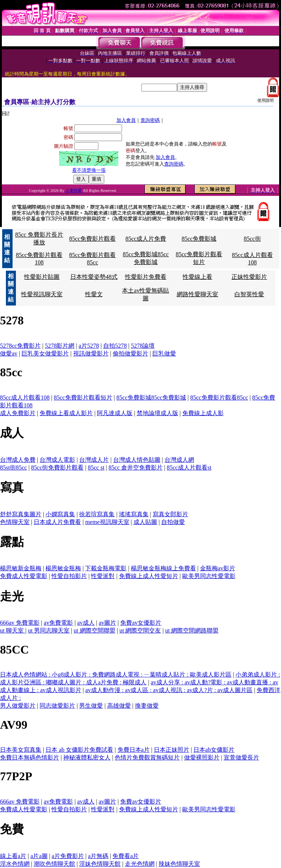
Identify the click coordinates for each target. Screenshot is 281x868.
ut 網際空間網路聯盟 (192, 630)
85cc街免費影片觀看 (57, 468)
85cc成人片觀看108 (25, 398)
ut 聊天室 (13, 630)
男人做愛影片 (18, 706)
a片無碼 (98, 856)
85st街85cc (13, 468)
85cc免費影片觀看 (92, 239)
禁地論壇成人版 (158, 413)
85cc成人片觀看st (189, 468)
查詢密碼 (150, 120)
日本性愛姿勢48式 (94, 277)
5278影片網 (60, 346)
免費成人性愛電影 (24, 576)
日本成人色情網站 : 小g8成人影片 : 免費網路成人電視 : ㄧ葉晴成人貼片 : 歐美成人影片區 (116, 675)
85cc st (96, 468)
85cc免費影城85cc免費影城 (151, 398)
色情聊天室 (15, 522)
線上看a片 (13, 856)
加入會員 (126, 120)
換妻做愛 (147, 706)
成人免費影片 (18, 413)
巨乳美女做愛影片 (45, 353)
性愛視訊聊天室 (42, 294)
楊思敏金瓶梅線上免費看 (163, 568)
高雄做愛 (119, 706)
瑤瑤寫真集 (134, 514)
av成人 (86, 623)
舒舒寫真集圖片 (21, 514)
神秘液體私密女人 (87, 757)
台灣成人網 (179, 460)
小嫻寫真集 (60, 514)
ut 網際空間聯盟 (94, 630)
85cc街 (252, 239)
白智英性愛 (249, 294)
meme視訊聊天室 (107, 522)
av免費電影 (58, 623)
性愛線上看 (197, 277)
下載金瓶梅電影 (106, 568)
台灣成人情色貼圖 (137, 460)
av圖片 (107, 623)
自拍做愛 (173, 522)
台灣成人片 (94, 460)
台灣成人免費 (18, 460)
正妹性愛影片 (249, 277)
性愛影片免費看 (146, 277)
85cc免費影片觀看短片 (83, 398)
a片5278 (89, 346)
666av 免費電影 (20, 623)
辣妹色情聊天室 (179, 864)
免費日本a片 (134, 750)
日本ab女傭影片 (214, 750)
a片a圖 (39, 856)
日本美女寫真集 (21, 750)
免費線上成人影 (203, 413)
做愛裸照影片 (202, 757)
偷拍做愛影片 (131, 353)
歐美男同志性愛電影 (209, 576)
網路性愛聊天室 (197, 294)
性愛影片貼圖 (42, 277)
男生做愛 (91, 706)
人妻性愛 (74, 190)
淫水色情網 (15, 864)
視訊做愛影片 (91, 353)
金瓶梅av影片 (218, 568)
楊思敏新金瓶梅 (21, 568)
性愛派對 (103, 576)
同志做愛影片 (57, 706)
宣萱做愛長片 (241, 757)
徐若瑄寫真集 (97, 514)
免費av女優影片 (141, 623)
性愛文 (94, 294)
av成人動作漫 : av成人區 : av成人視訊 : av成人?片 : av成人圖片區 (169, 690)
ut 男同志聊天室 (49, 630)
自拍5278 (115, 346)
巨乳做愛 (164, 353)
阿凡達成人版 (115, 413)
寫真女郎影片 (170, 514)
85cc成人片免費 (146, 239)
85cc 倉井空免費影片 (136, 468)
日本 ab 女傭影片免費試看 (79, 750)
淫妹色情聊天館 (100, 864)
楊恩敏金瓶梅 (63, 568)
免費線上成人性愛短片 (149, 576)
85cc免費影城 (199, 239)
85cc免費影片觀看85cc (219, 398)
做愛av (9, 353)
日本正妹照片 (172, 750)
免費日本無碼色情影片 (30, 757)
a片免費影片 (68, 856)
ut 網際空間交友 (140, 630)
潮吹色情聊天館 (54, 864)
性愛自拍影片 (69, 576)
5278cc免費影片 (20, 346)
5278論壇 (143, 346)
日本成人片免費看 (57, 522)
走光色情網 (140, 864)
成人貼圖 (145, 522)
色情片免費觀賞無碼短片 (147, 757)
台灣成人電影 (57, 460)
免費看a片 (126, 856)
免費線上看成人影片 (66, 413)
